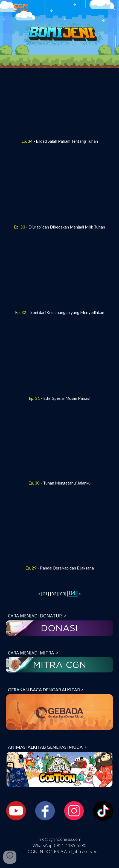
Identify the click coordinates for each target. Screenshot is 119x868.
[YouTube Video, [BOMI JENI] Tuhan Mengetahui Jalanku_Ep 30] (59, 447)
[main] (59, 141)
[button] (7, 7)
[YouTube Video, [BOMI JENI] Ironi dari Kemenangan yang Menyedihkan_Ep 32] (59, 276)
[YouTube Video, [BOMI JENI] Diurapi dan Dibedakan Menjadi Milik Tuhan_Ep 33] (59, 191)
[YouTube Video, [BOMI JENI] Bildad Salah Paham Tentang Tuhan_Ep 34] (59, 105)
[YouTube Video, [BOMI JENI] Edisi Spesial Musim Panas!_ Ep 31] (59, 362)
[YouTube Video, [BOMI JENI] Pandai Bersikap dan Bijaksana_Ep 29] (59, 532)
